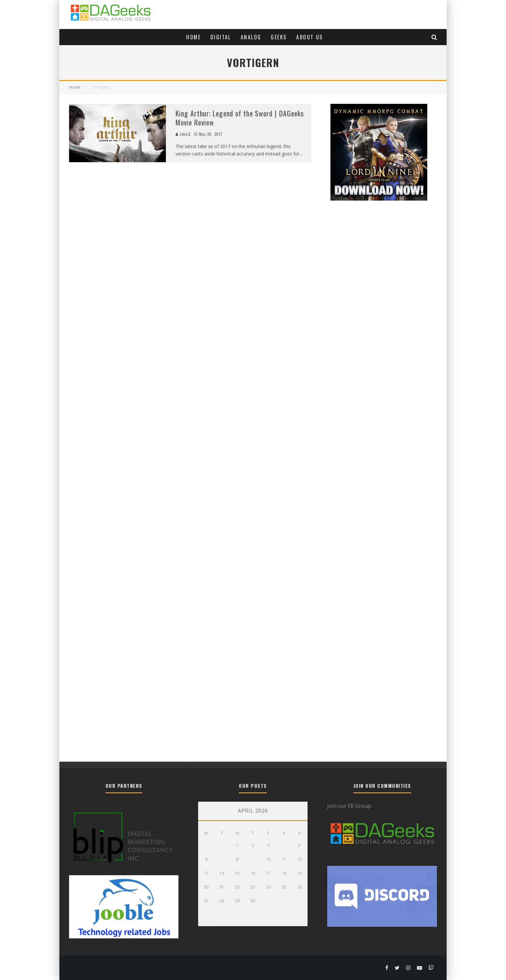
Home (193, 37)
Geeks (279, 37)
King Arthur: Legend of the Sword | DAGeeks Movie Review (240, 118)
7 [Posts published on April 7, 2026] (222, 859)
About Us (309, 37)
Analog (251, 37)
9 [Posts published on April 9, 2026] (253, 859)
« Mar (205, 922)
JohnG (183, 134)
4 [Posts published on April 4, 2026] (284, 845)
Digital (221, 37)
